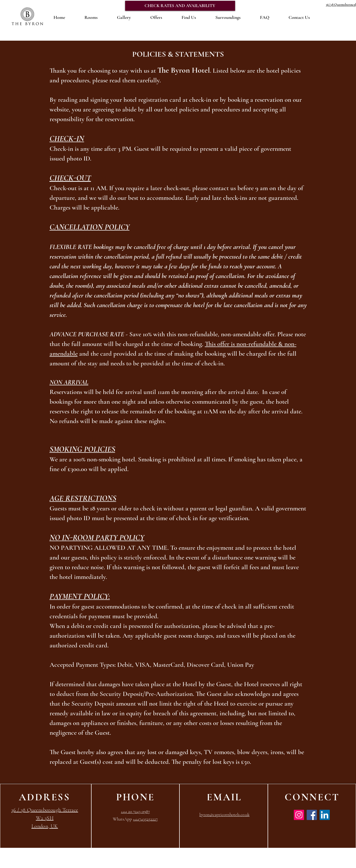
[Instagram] (299, 815)
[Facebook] (312, 815)
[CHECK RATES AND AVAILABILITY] (180, 6)
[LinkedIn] (325, 815)
